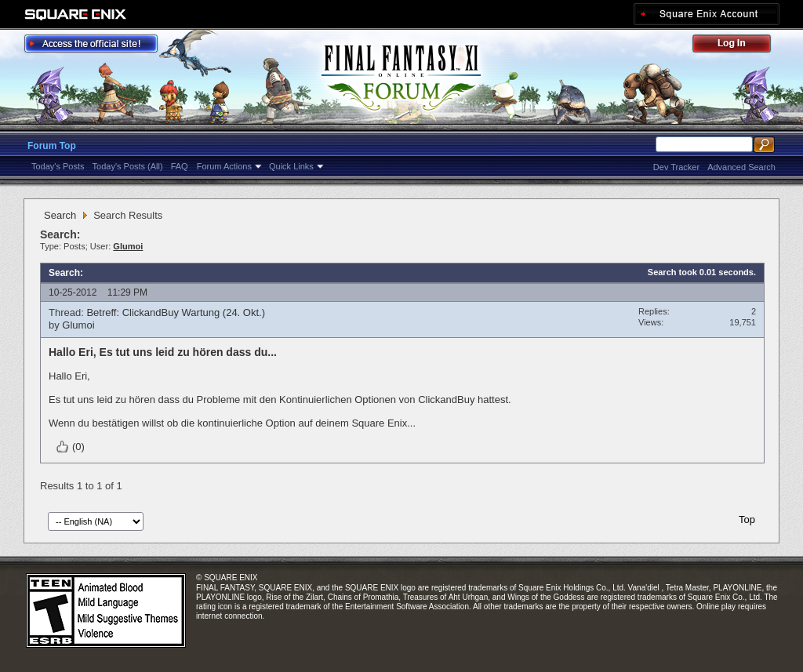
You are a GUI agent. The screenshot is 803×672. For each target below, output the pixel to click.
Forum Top (52, 146)
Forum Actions (224, 166)
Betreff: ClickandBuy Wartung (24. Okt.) (176, 312)
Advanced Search (741, 167)
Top (747, 519)
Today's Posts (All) (128, 166)
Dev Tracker (676, 167)
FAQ (180, 166)
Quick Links (291, 166)
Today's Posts (58, 166)
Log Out (739, 46)
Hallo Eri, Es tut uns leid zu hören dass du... (163, 352)
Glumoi (78, 325)
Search (60, 215)
